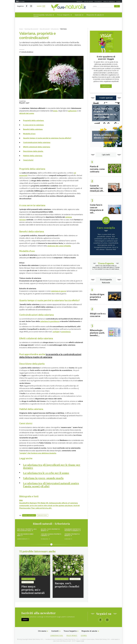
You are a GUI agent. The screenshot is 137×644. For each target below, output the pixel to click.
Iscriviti (41, 6)
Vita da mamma (89, 2)
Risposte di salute (94, 15)
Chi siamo (42, 631)
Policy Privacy (72, 636)
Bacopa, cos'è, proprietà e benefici (50, 530)
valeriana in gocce (58, 291)
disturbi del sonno (27, 113)
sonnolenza (66, 332)
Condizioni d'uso (57, 636)
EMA (21, 500)
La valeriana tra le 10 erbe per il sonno (46, 473)
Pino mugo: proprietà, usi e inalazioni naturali (27, 530)
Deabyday (80, 2)
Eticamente (98, 2)
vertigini (56, 332)
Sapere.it (119, 2)
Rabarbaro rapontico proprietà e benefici (73, 530)
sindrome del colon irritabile (59, 246)
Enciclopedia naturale (43, 15)
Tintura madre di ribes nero (25, 535)
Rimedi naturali (29, 515)
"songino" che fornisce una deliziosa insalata (38, 453)
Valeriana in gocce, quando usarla (43, 478)
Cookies (84, 636)
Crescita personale (109, 2)
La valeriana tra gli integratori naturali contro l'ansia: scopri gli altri (51, 485)
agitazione (72, 111)
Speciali (78, 15)
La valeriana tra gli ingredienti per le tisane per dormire (52, 466)
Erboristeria (42, 515)
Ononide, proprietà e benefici (72, 535)
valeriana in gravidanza (50, 321)
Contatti (55, 631)
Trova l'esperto (63, 15)
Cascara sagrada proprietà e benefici (51, 535)
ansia (55, 111)
